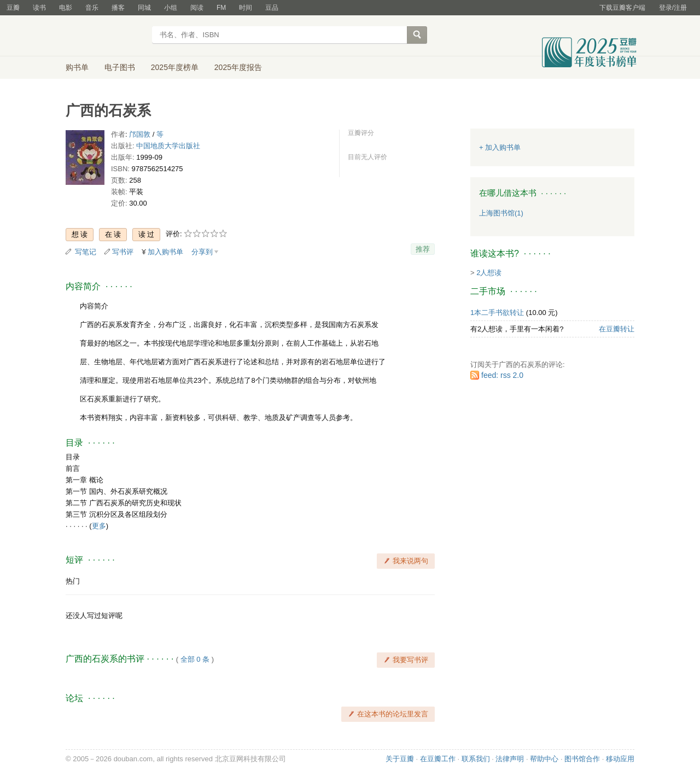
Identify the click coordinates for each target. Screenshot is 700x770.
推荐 (423, 249)
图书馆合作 (582, 759)
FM (221, 8)
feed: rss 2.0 (502, 375)
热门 (73, 581)
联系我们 (476, 759)
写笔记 (86, 252)
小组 (171, 8)
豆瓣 (13, 8)
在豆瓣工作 (438, 759)
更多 (99, 526)
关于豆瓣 (400, 759)
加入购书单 (165, 252)
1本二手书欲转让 (497, 313)
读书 (39, 8)
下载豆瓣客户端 (622, 8)
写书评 (123, 252)
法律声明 (510, 759)
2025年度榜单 (175, 67)
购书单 (77, 67)
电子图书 (120, 67)
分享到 (202, 252)
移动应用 (620, 759)
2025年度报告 (238, 67)
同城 (144, 8)
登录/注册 (673, 8)
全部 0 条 (195, 659)
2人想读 (489, 273)
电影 (66, 8)
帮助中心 (544, 759)
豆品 (272, 8)
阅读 (197, 8)
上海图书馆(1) (501, 213)
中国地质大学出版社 (168, 146)
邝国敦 (140, 134)
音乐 (92, 8)
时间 (246, 8)
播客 (118, 8)
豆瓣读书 (105, 36)
